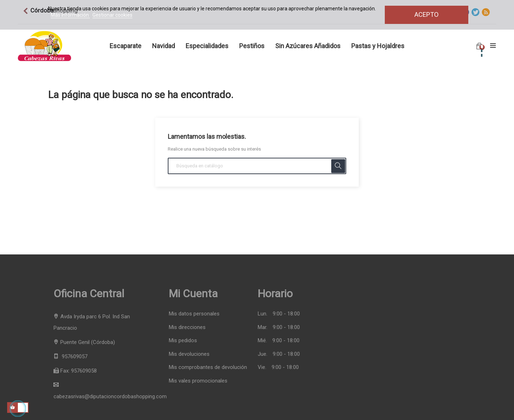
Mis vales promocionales (198, 381)
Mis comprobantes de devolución (208, 367)
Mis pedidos (183, 341)
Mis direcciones (187, 327)
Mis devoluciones (189, 354)
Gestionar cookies (112, 15)
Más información (70, 15)
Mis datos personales (194, 314)
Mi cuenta (193, 294)
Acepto (427, 14)
